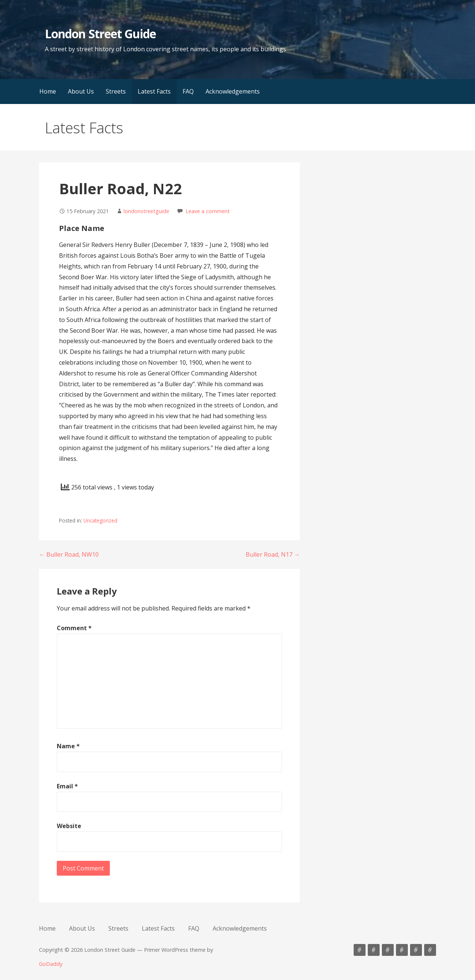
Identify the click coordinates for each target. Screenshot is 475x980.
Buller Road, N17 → (273, 554)
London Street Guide (100, 34)
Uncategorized (100, 520)
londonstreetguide (146, 211)
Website (69, 826)
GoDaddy (51, 964)
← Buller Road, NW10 (69, 554)
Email (67, 786)
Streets (116, 91)
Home (48, 91)
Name (68, 746)
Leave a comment (208, 211)
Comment (74, 628)
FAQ (188, 91)
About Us (81, 91)
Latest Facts (154, 91)
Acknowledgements (233, 91)
